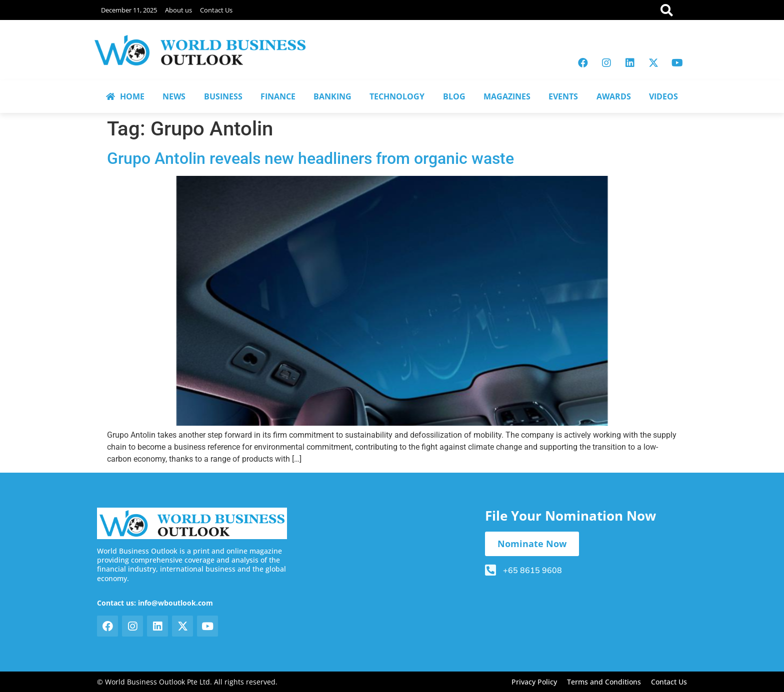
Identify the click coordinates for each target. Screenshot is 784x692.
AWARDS (614, 96)
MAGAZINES (507, 96)
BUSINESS (223, 96)
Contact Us (216, 10)
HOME (125, 96)
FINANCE (278, 96)
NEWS (174, 96)
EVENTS (563, 96)
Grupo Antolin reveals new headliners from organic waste (310, 158)
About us (178, 10)
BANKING (332, 96)
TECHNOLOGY (397, 96)
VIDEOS (663, 96)
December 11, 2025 (129, 10)
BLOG (454, 96)
